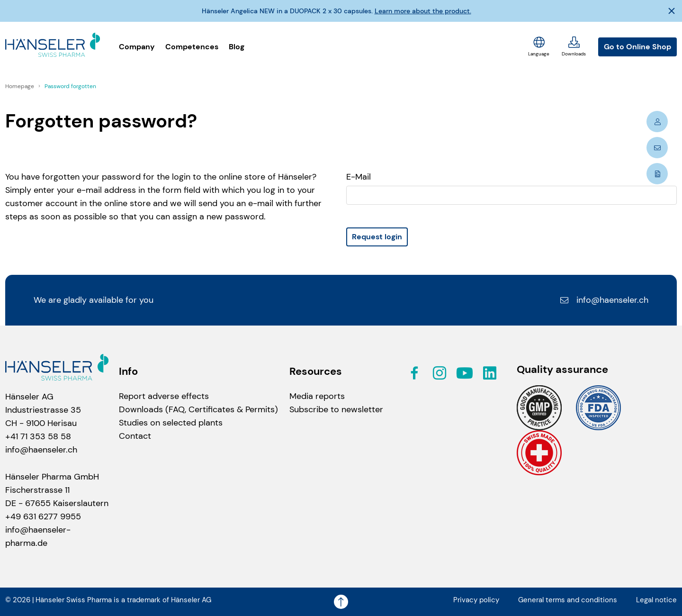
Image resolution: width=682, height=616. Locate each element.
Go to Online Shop (637, 47)
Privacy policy (476, 600)
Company (137, 47)
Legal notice (656, 600)
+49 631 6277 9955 (43, 516)
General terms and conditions (568, 600)
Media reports (317, 396)
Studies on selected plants (171, 423)
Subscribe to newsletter (336, 409)
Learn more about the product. (423, 11)
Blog (237, 47)
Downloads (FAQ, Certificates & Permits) (198, 409)
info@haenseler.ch (604, 300)
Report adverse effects (164, 396)
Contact (135, 436)
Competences (192, 47)
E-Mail (359, 177)
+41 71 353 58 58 (38, 436)
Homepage (20, 86)
